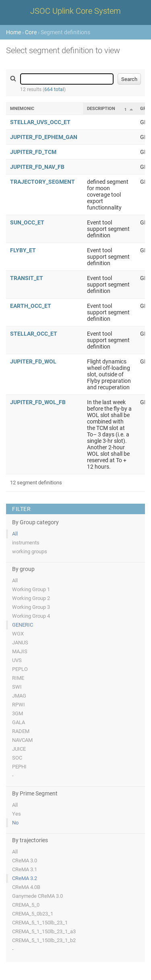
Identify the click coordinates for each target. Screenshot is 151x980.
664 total (54, 89)
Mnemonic (22, 109)
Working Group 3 (31, 607)
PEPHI (19, 767)
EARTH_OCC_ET (31, 306)
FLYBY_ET (23, 250)
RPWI (19, 705)
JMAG (19, 696)
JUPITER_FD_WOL (33, 361)
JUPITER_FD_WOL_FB (38, 402)
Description (101, 109)
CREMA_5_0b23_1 (33, 914)
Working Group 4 (31, 616)
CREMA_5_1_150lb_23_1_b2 (44, 940)
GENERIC (23, 625)
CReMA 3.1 (25, 869)
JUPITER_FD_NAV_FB (37, 167)
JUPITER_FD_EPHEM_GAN (44, 137)
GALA (19, 722)
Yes (17, 814)
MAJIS (20, 651)
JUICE (19, 749)
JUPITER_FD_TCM (33, 152)
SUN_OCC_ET (27, 222)
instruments (26, 543)
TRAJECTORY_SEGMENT (42, 182)
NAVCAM (22, 740)
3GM (18, 713)
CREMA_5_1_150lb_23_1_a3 (44, 931)
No (15, 823)
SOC (17, 758)
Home (13, 32)
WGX (18, 634)
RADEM (21, 731)
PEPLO (20, 669)
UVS (17, 660)
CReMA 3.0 (25, 861)
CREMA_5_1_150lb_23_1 (40, 923)
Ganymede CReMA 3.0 (37, 896)
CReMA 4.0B (26, 887)
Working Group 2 (31, 598)
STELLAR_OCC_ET (34, 334)
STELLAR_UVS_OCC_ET (40, 122)
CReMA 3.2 (25, 878)
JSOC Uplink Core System (75, 11)
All (15, 534)
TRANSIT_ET (27, 278)
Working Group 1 (31, 589)
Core (31, 32)
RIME (18, 678)
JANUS (20, 643)
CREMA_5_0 (26, 905)
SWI (17, 687)
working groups (30, 551)
